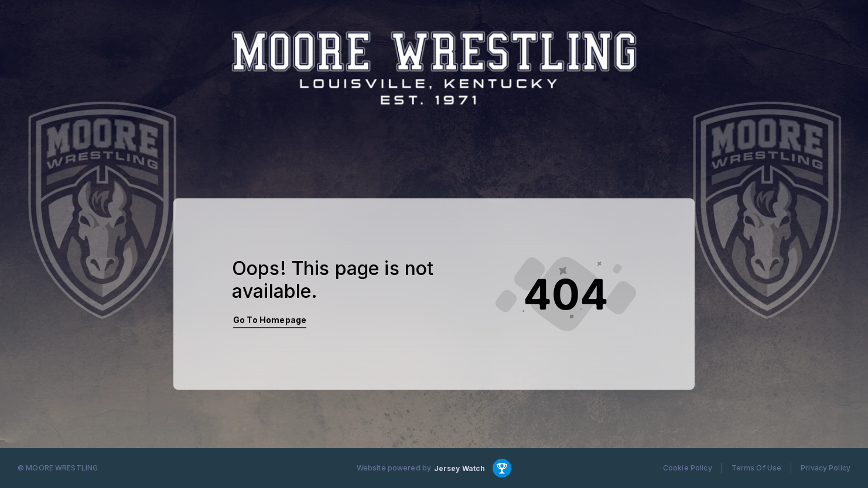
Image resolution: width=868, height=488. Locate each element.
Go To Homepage (270, 320)
